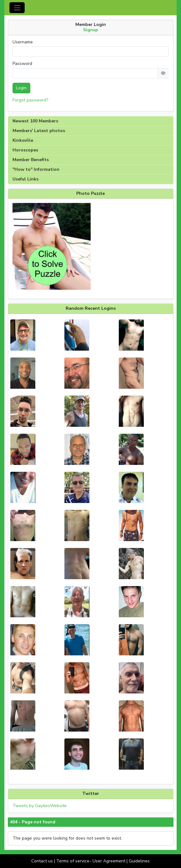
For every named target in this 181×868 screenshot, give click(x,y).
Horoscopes (25, 150)
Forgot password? (30, 100)
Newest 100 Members (35, 121)
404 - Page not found (33, 822)
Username (23, 42)
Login (21, 88)
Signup (91, 30)
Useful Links (25, 179)
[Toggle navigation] (17, 8)
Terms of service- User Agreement (91, 861)
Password (22, 64)
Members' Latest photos (39, 131)
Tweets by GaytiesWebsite (40, 806)
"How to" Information (36, 169)
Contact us (42, 861)
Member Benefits (31, 160)
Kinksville (23, 140)
